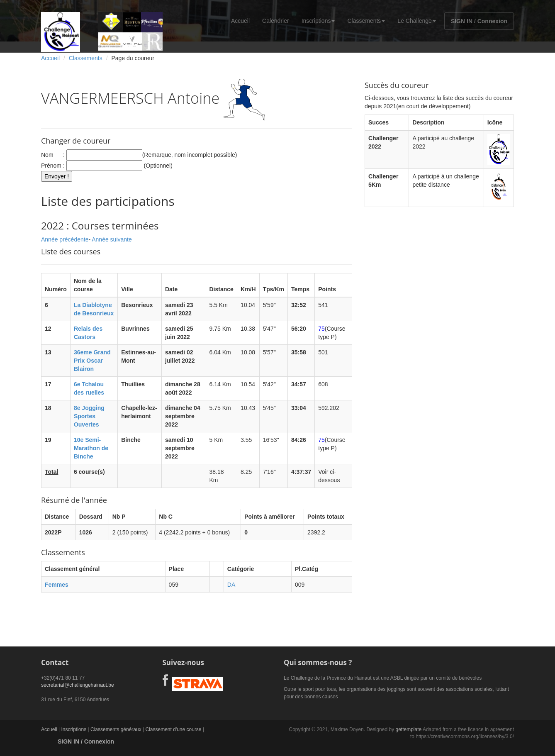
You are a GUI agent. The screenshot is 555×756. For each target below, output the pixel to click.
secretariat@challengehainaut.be (78, 685)
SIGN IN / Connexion (479, 21)
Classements (366, 21)
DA (231, 585)
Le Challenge (417, 21)
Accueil (240, 21)
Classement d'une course (174, 729)
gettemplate (408, 729)
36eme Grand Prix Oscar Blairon (92, 361)
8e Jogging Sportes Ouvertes (89, 416)
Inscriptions (318, 21)
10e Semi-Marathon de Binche (91, 448)
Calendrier (276, 21)
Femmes (57, 585)
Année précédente (65, 239)
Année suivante (112, 239)
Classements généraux (116, 729)
